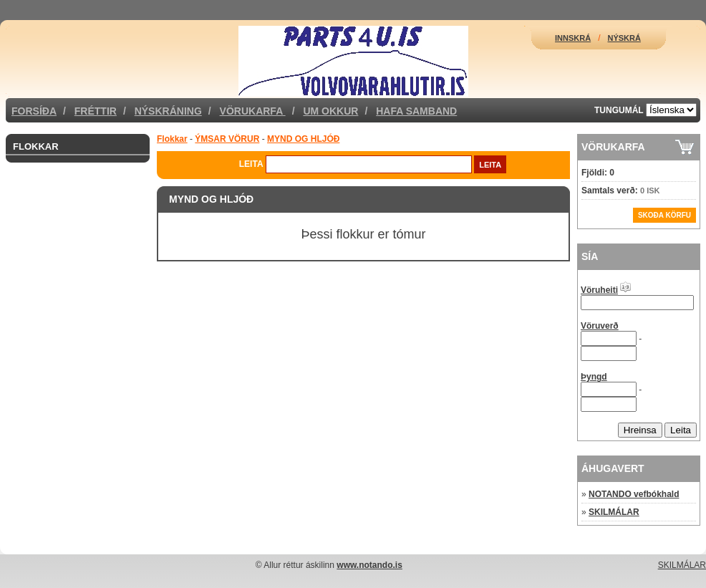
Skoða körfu (664, 215)
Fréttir (96, 111)
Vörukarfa (253, 111)
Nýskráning (168, 111)
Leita (251, 164)
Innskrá (573, 38)
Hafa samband (416, 111)
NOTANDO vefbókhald (634, 494)
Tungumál (619, 110)
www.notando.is (369, 565)
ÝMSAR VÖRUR (227, 139)
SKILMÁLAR (614, 512)
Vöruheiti (599, 290)
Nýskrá (624, 38)
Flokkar (36, 146)
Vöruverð (600, 326)
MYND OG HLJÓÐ (303, 139)
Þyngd (594, 377)
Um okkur (330, 111)
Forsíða (34, 111)
